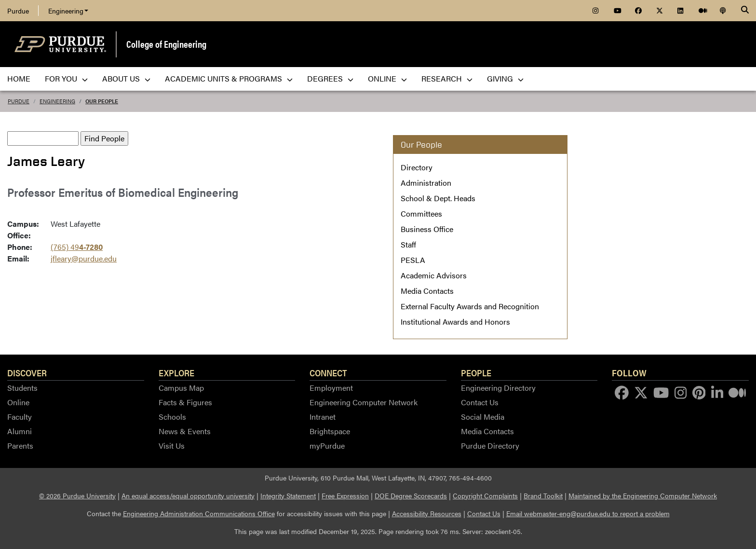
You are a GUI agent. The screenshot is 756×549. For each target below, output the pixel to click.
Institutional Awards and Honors (455, 322)
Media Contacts (427, 291)
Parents (20, 446)
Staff (408, 244)
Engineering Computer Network (364, 402)
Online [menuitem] (387, 78)
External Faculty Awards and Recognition (470, 306)
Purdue (18, 11)
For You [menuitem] (66, 78)
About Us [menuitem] (126, 78)
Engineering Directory (498, 388)
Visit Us (172, 446)
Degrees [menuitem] (330, 78)
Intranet (323, 417)
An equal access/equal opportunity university (188, 495)
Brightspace (330, 431)
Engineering (68, 11)
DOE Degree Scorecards (411, 495)
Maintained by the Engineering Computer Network (643, 495)
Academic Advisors (434, 275)
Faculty (20, 417)
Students (22, 388)
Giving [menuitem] (505, 78)
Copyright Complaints (485, 495)
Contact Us (480, 402)
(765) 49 (77, 247)
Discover (27, 372)
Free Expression (345, 495)
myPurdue (327, 446)
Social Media (483, 417)
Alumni (20, 431)
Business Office (427, 229)
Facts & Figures (185, 402)
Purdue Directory (490, 446)
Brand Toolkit (543, 495)
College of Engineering (166, 44)
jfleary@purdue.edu (84, 258)
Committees (421, 213)
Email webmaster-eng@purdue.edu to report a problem (588, 513)
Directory (417, 167)
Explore (176, 372)
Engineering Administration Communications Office (199, 513)
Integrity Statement (288, 495)
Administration (426, 183)
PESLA (413, 260)
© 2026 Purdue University (77, 495)
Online (18, 402)
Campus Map (181, 388)
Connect (328, 372)
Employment (331, 388)
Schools (172, 417)
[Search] (745, 11)
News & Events (185, 431)
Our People (102, 101)
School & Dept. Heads (438, 198)
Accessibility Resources (427, 513)
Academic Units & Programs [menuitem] (229, 78)
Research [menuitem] (447, 78)
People (476, 372)
